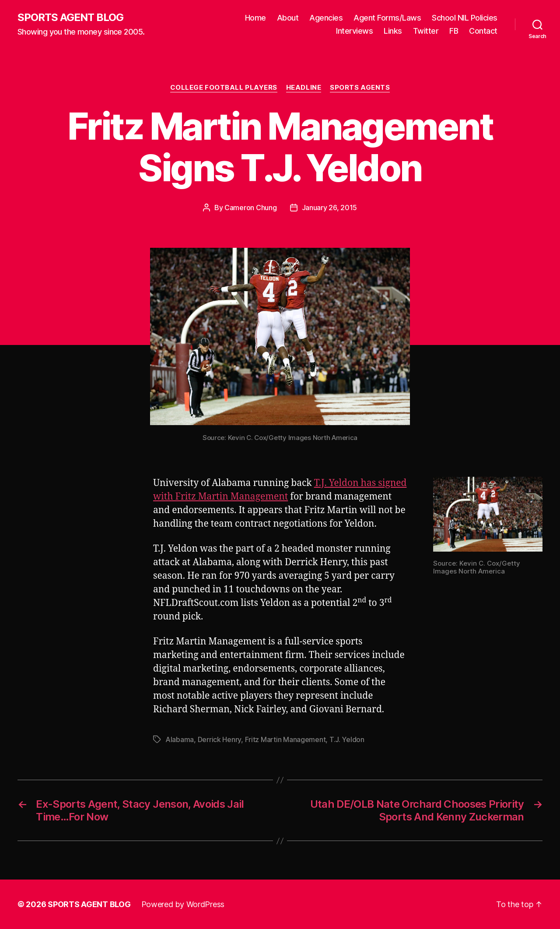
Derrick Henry (220, 739)
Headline (304, 88)
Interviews (354, 31)
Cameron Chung (251, 208)
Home (255, 18)
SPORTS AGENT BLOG (70, 18)
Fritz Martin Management (285, 739)
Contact (483, 31)
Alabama (180, 739)
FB (454, 31)
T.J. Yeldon (347, 739)
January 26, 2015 (330, 208)
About (288, 18)
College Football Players (224, 88)
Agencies (326, 18)
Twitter (426, 31)
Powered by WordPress (183, 904)
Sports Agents (360, 88)
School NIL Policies (465, 18)
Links (393, 31)
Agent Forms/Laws (387, 18)
